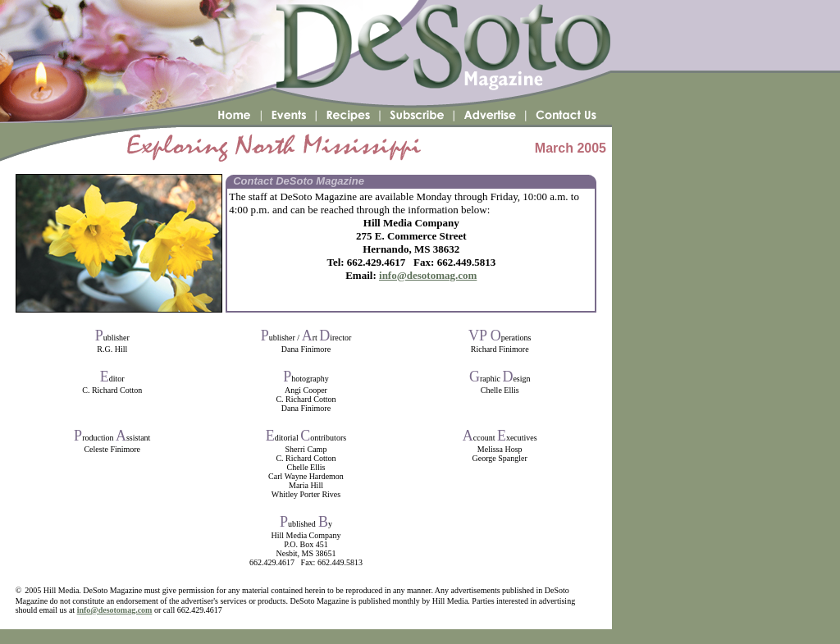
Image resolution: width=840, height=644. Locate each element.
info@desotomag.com (428, 275)
